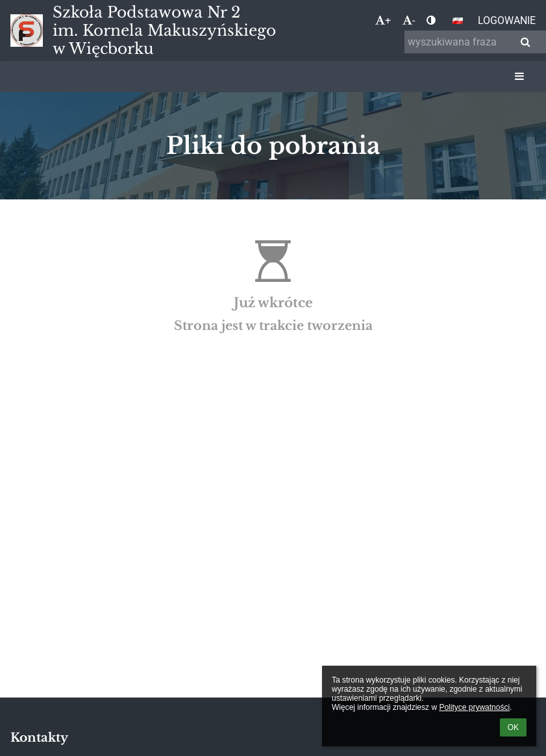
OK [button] (513, 727)
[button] (458, 21)
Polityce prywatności (474, 707)
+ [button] (383, 20)
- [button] (409, 20)
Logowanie (507, 20)
